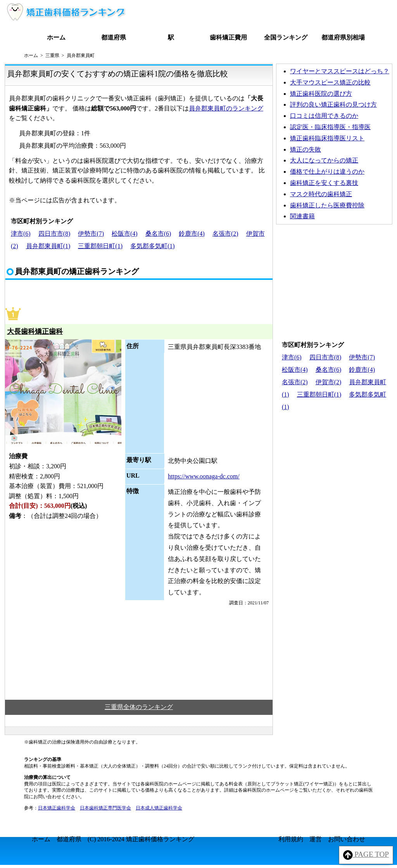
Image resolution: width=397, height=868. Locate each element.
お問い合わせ (347, 839)
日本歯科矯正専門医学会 (105, 808)
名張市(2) (225, 234)
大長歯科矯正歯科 (35, 331)
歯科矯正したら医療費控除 (327, 205)
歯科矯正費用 (228, 37)
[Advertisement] (334, 281)
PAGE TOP (366, 855)
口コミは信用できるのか (324, 116)
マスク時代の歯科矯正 (321, 194)
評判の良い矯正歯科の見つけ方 (333, 104)
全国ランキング (286, 37)
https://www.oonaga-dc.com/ (204, 476)
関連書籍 (302, 216)
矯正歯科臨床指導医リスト (327, 138)
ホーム (56, 37)
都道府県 (114, 37)
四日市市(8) (54, 234)
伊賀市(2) (329, 382)
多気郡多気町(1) (153, 246)
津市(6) (21, 234)
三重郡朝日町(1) (100, 246)
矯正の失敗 (306, 149)
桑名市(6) (158, 234)
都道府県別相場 (343, 37)
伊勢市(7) (91, 234)
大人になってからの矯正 (324, 160)
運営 (316, 839)
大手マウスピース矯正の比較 (330, 82)
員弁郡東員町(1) (48, 246)
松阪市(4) (125, 234)
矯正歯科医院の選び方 (321, 94)
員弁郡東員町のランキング (226, 108)
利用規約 (291, 839)
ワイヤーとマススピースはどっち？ (340, 71)
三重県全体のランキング (139, 707)
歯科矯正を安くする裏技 (324, 183)
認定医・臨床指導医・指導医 (330, 127)
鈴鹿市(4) (192, 234)
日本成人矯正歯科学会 (159, 808)
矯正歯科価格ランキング (160, 839)
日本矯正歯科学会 (57, 808)
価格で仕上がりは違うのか (327, 172)
